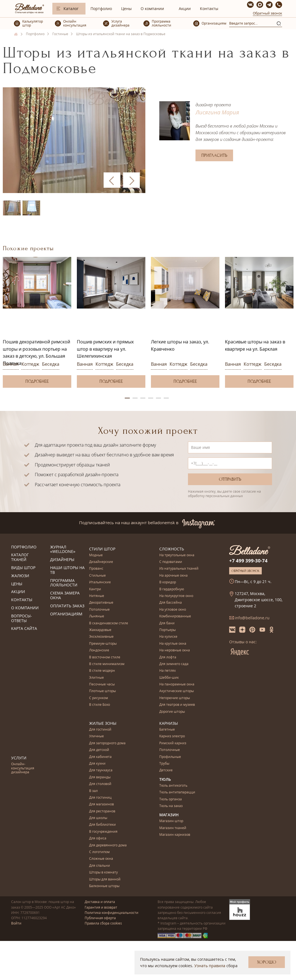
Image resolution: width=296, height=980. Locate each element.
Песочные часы (102, 684)
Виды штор (23, 568)
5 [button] (158, 398)
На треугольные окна (177, 555)
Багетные (167, 730)
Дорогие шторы (172, 712)
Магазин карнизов (175, 835)
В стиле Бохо (100, 705)
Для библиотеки (102, 825)
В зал (93, 791)
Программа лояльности (64, 583)
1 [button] (127, 398)
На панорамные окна (177, 684)
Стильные (97, 576)
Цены (126, 9)
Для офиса (98, 838)
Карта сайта (24, 629)
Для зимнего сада (174, 664)
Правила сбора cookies (103, 923)
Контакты (209, 9)
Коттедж (30, 364)
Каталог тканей (20, 557)
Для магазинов (101, 804)
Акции (185, 9)
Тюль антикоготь (173, 786)
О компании (152, 9)
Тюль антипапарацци (177, 792)
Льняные (97, 616)
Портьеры (167, 630)
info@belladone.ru (252, 618)
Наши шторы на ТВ (67, 570)
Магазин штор (171, 821)
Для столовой (100, 784)
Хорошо (267, 962)
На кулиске (168, 637)
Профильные (170, 757)
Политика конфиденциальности (112, 913)
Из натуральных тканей (179, 569)
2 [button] (135, 398)
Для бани (167, 623)
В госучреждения (103, 832)
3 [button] (143, 398)
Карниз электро (172, 736)
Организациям (66, 614)
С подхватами (171, 562)
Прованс (96, 569)
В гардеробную (172, 589)
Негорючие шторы (175, 698)
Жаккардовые (100, 630)
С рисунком (99, 698)
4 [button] (151, 398)
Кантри (95, 589)
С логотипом (99, 852)
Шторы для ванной (105, 879)
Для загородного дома (107, 743)
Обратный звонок (267, 13)
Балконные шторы (104, 886)
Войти (16, 923)
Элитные (96, 678)
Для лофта (168, 657)
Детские (166, 770)
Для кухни (97, 764)
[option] (37, 322)
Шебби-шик (169, 678)
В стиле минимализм (107, 664)
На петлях (167, 671)
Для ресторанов (102, 811)
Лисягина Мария (217, 112)
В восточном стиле (105, 657)
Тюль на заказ (171, 806)
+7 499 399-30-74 (248, 561)
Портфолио (101, 9)
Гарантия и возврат (101, 907)
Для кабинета (100, 757)
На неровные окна (175, 650)
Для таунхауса (101, 770)
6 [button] (166, 398)
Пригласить (214, 155)
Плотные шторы (102, 691)
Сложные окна (101, 859)
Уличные (96, 736)
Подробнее (37, 381)
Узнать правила (210, 966)
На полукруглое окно (176, 596)
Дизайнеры (62, 560)
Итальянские (100, 582)
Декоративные (101, 603)
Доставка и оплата (100, 902)
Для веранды (100, 777)
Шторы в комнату (103, 872)
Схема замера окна (65, 596)
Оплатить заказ (67, 606)
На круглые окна (173, 644)
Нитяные (97, 596)
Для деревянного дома (108, 845)
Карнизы (169, 723)
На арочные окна (173, 576)
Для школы (98, 818)
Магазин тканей (173, 828)
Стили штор (102, 549)
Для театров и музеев (177, 705)
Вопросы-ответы (22, 618)
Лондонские (99, 650)
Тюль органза (171, 799)
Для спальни (100, 866)
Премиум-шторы (103, 644)
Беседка (51, 364)
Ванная (11, 364)
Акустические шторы (177, 691)
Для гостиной (100, 730)
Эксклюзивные (101, 637)
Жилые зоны (103, 723)
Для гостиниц (100, 798)
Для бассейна (171, 603)
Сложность (172, 549)
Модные (96, 555)
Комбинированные (175, 616)
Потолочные (99, 610)
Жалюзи (20, 576)
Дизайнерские (101, 562)
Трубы (164, 764)
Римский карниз (173, 743)
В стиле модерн (102, 671)
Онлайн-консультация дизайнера (23, 768)
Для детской (99, 750)
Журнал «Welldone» (63, 550)
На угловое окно (173, 610)
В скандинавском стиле (109, 623)
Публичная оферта (100, 918)
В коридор (168, 582)
